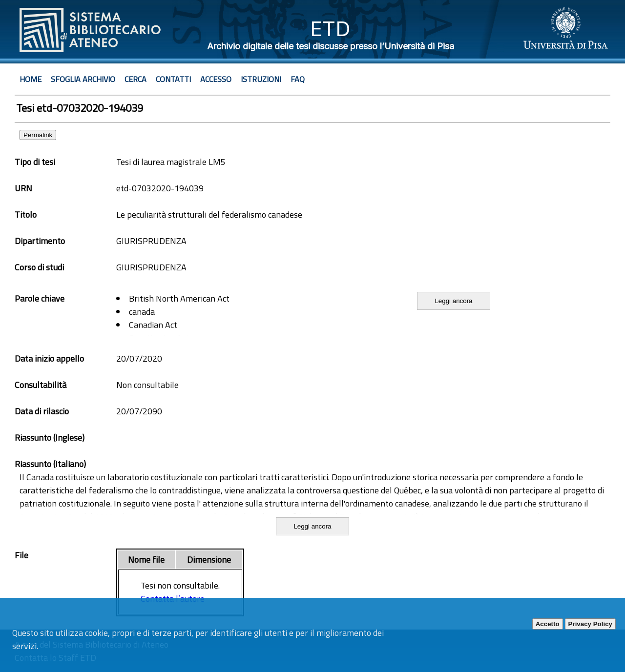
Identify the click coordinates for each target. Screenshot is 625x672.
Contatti (173, 79)
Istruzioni (261, 79)
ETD (330, 29)
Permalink (38, 135)
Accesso (216, 79)
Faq (298, 79)
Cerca (135, 79)
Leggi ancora (453, 301)
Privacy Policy (590, 624)
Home (31, 79)
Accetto (548, 624)
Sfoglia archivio (83, 79)
